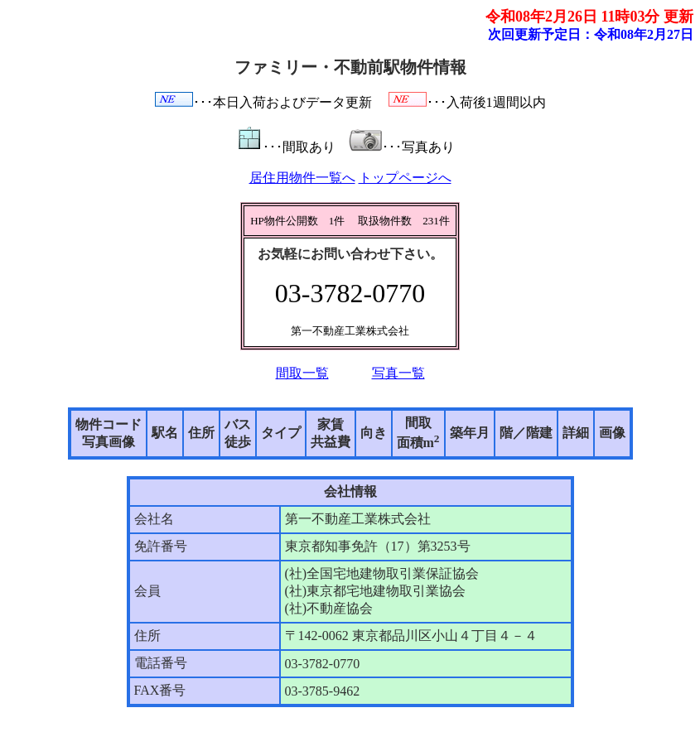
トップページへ (405, 178)
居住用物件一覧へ (302, 178)
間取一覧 (302, 373)
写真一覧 (398, 373)
